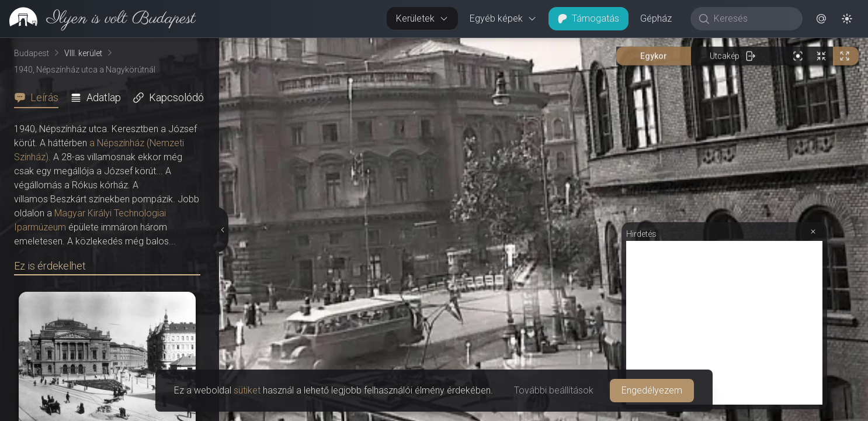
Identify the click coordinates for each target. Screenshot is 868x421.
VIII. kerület (83, 53)
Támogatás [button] (588, 18)
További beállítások (554, 390)
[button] (821, 19)
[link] (98, 19)
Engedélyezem (652, 390)
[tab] (40, 98)
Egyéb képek (503, 18)
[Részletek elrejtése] (223, 230)
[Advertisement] (724, 323)
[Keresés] (753, 19)
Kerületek (422, 18)
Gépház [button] (656, 18)
